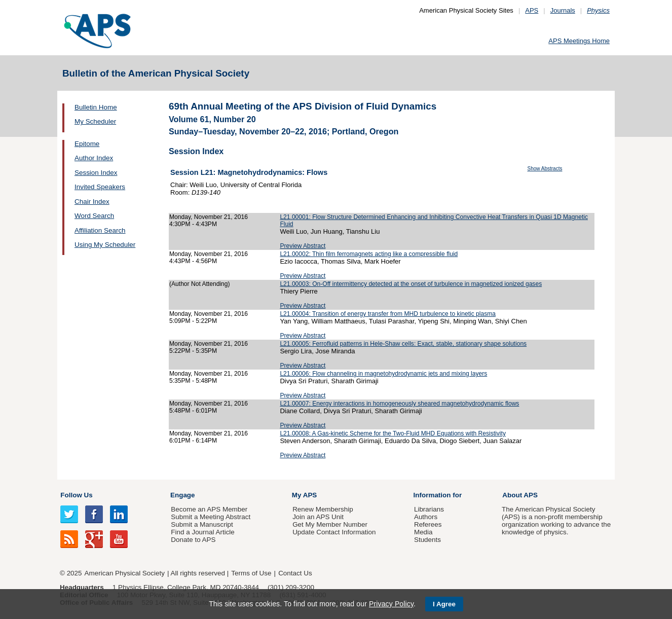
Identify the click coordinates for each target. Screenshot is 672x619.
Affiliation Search (100, 230)
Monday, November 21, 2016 (209, 217)
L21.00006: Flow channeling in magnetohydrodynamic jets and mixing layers (383, 374)
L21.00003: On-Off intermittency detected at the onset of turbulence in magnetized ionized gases (411, 284)
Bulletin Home (96, 107)
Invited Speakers (100, 187)
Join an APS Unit (318, 517)
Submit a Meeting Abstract (211, 517)
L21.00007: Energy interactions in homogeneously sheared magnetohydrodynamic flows (399, 404)
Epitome (87, 144)
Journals (563, 10)
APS (532, 10)
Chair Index (92, 202)
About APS (520, 495)
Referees (428, 524)
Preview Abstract (303, 246)
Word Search (94, 216)
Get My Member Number (330, 524)
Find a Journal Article (202, 532)
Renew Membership (323, 509)
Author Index (94, 158)
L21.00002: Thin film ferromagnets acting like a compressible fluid (369, 254)
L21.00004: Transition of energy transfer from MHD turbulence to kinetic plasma (388, 314)
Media (423, 532)
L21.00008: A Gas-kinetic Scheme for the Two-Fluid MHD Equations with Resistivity (393, 433)
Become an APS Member (209, 509)
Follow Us (76, 495)
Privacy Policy (391, 604)
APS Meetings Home (579, 41)
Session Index (96, 173)
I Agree (444, 604)
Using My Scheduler (105, 245)
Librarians (429, 509)
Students (427, 540)
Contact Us (295, 573)
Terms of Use (251, 573)
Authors (426, 517)
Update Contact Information (334, 532)
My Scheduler (95, 121)
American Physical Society (125, 573)
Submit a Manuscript (202, 524)
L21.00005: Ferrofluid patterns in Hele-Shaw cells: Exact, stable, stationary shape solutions (403, 344)
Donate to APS (193, 540)
